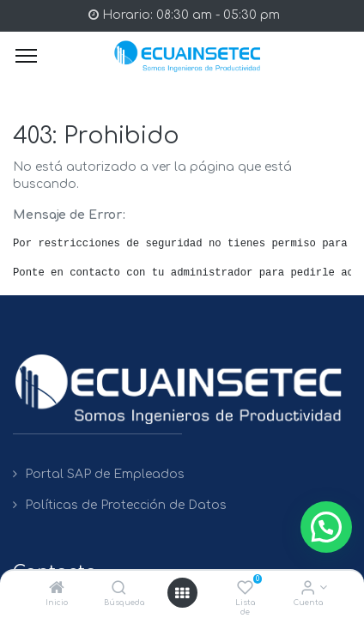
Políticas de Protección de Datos (126, 505)
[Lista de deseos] (245, 589)
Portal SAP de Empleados (105, 474)
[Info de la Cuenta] (308, 589)
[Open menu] (182, 593)
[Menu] (26, 56)
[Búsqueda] (119, 589)
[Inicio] (57, 589)
